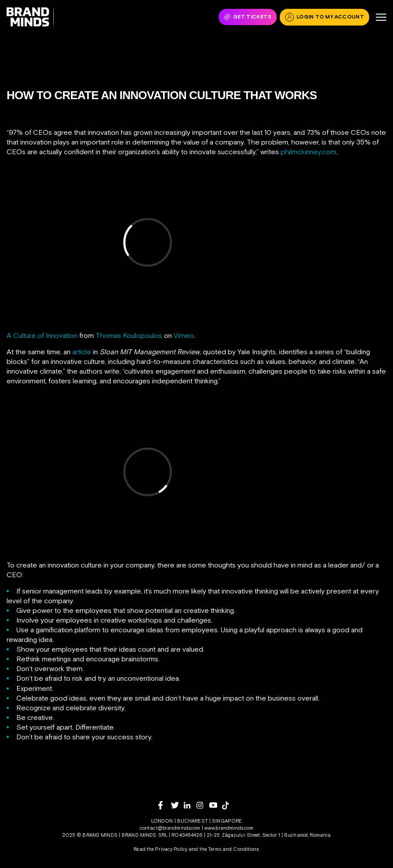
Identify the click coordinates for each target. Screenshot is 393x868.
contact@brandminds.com (171, 828)
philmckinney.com (308, 152)
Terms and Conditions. (234, 849)
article (82, 352)
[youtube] (216, 805)
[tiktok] (228, 805)
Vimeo (184, 335)
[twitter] (177, 805)
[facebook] (165, 805)
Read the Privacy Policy (160, 849)
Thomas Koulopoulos (129, 335)
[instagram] (203, 805)
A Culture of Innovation (42, 335)
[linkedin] (190, 805)
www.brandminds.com (229, 828)
